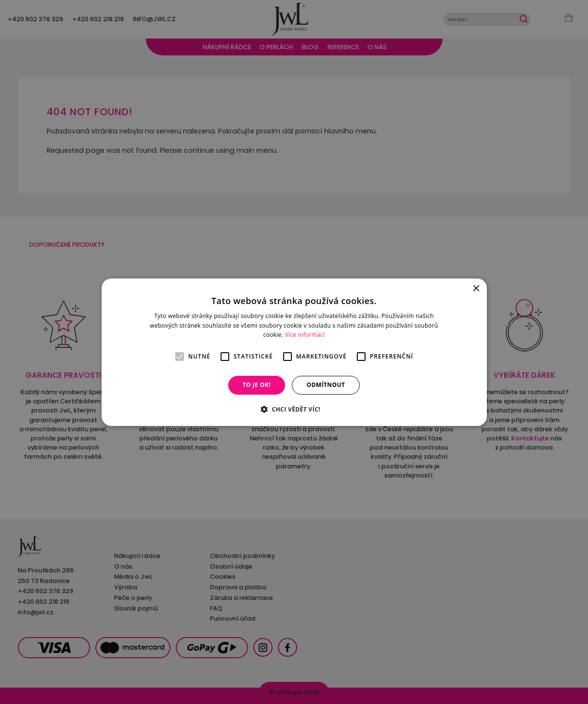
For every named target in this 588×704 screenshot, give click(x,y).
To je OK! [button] (257, 385)
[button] (294, 409)
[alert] (294, 352)
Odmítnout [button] (326, 385)
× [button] (476, 288)
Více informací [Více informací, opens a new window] (305, 335)
